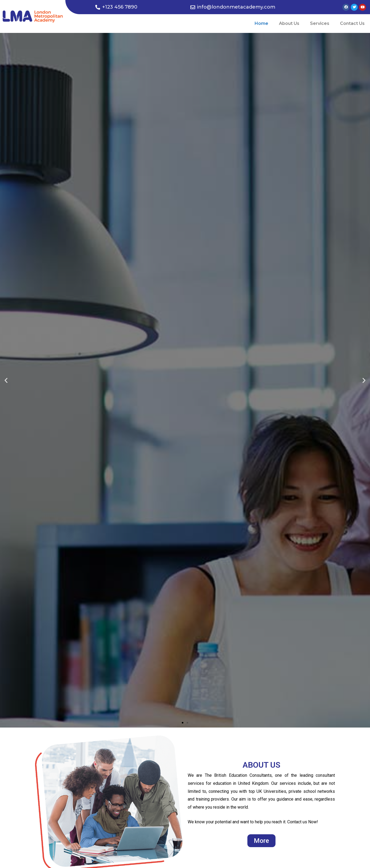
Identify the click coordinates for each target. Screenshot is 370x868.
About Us (289, 23)
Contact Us (352, 23)
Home (261, 23)
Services (320, 23)
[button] (183, 723)
